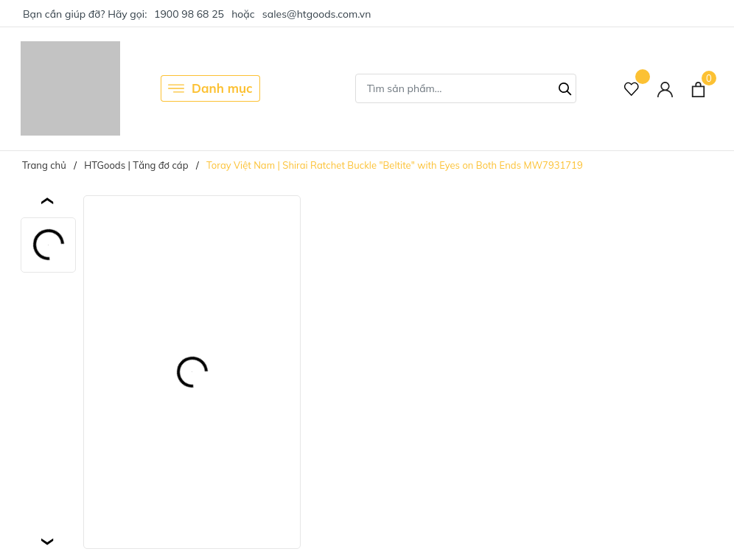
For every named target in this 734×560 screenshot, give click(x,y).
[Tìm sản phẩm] (466, 88)
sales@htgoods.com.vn (317, 14)
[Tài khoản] (665, 89)
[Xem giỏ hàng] (698, 88)
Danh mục (210, 88)
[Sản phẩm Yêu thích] (632, 89)
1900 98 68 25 (189, 14)
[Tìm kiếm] (565, 87)
